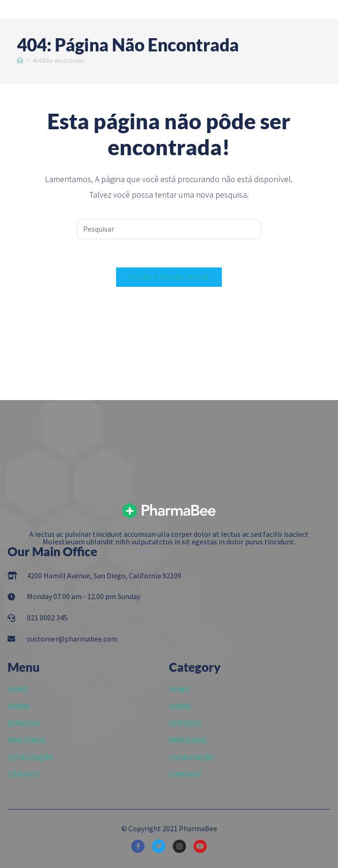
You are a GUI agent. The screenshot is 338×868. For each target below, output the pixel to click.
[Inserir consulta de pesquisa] (169, 229)
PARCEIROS (26, 740)
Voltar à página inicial (169, 277)
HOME (18, 689)
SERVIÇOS (24, 723)
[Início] (20, 61)
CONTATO (24, 774)
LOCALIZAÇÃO (30, 757)
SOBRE (19, 706)
